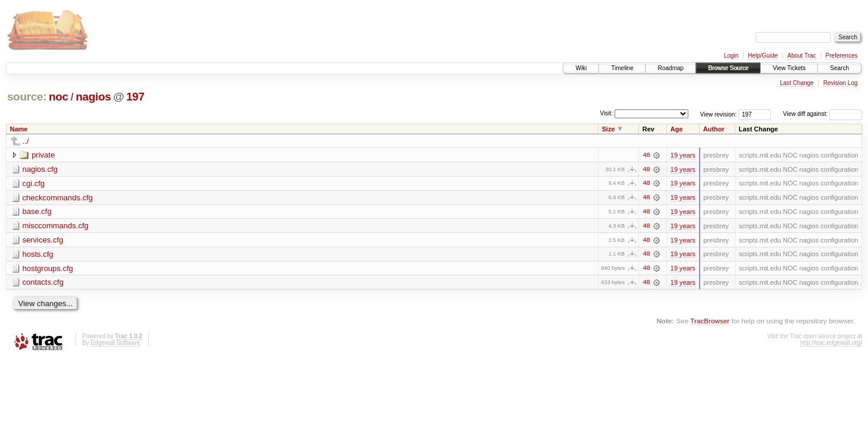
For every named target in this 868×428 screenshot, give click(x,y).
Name (19, 129)
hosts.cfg (38, 255)
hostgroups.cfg (48, 269)
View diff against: (822, 114)
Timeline (622, 68)
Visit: (606, 113)
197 (135, 97)
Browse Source (728, 68)
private (43, 155)
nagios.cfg (40, 169)
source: (27, 97)
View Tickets (789, 68)
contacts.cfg (43, 283)
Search (839, 68)
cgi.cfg (34, 183)
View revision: (719, 114)
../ (26, 141)
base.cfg (37, 212)
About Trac (801, 56)
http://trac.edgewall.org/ (831, 344)
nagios (93, 97)
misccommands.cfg (56, 226)
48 (646, 155)
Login (731, 56)
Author (714, 129)
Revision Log (841, 83)
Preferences (842, 56)
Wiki (581, 68)
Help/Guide (763, 56)
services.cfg (43, 240)
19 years (683, 155)
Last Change (797, 83)
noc (59, 97)
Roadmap (671, 68)
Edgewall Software (115, 344)
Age (677, 129)
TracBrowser (710, 322)
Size (608, 129)
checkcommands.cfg (58, 198)
